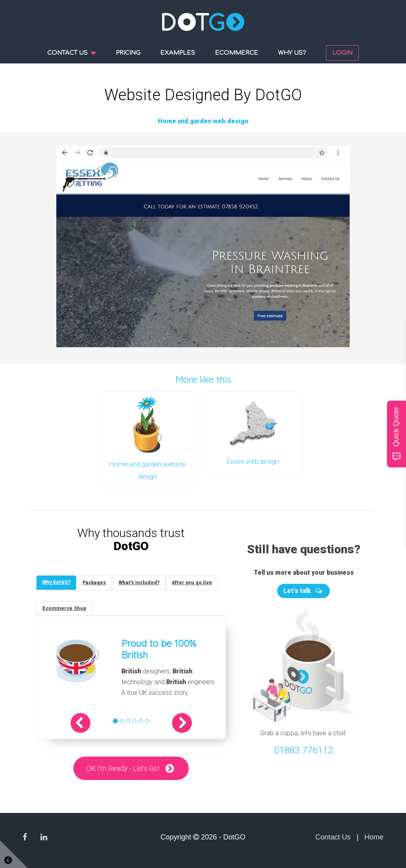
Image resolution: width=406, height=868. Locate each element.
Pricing (128, 53)
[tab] (57, 581)
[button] (84, 723)
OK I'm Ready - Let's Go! (123, 768)
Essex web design (253, 461)
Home (374, 837)
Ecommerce (237, 53)
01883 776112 (304, 749)
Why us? (292, 53)
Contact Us (333, 837)
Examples (178, 53)
